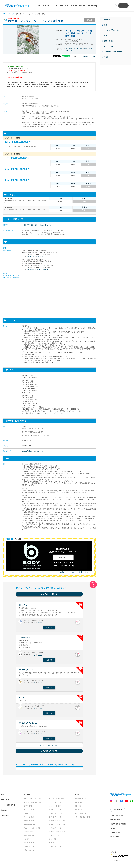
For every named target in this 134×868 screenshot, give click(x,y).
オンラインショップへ (85, 572)
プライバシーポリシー (117, 817)
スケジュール (108, 46)
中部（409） (79, 807)
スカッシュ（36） (29, 822)
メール (85, 56)
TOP (38, 6)
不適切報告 (40, 623)
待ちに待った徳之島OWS (29, 724)
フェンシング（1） (29, 844)
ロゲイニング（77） (55, 811)
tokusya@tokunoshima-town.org (38, 269)
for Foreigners (115, 838)
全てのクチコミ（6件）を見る (49, 746)
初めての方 (64, 6)
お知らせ (4, 812)
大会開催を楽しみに (27, 670)
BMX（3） (27, 840)
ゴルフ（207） (28, 807)
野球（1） (52, 844)
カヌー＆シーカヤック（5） (58, 833)
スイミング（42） (29, 818)
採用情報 (113, 829)
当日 (105, 36)
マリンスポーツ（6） (56, 829)
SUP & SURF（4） (29, 837)
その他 (106, 57)
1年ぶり (22, 698)
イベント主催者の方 (78, 6)
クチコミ (107, 62)
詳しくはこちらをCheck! (66, 572)
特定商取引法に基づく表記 (118, 825)
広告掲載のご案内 (115, 834)
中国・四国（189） (81, 815)
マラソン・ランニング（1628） (33, 800)
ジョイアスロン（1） (56, 848)
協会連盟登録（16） (30, 826)
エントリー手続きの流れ (112, 30)
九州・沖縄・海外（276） (83, 818)
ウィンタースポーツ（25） (57, 822)
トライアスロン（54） (56, 815)
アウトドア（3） (54, 837)
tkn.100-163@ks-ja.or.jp (35, 256)
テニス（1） (53, 840)
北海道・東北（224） (81, 800)
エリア (55, 6)
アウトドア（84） (29, 811)
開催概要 (107, 20)
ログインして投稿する (49, 594)
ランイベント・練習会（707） (33, 804)
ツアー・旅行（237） (56, 804)
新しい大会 (23, 605)
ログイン (123, 5)
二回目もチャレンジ (27, 638)
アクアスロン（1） (29, 851)
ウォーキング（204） (56, 807)
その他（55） (28, 815)
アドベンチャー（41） (56, 818)
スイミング (11, 14)
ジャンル (46, 6)
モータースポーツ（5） (31, 833)
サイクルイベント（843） (57, 800)
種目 (105, 25)
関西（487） (79, 811)
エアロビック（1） (29, 848)
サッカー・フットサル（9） (32, 829)
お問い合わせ (118, 811)
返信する (49, 628)
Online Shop (93, 6)
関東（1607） (79, 804)
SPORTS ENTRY (17, 5)
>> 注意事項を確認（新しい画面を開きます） (37, 225)
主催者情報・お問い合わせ (113, 52)
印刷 (93, 56)
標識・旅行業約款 (115, 821)
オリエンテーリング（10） (57, 826)
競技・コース (108, 41)
